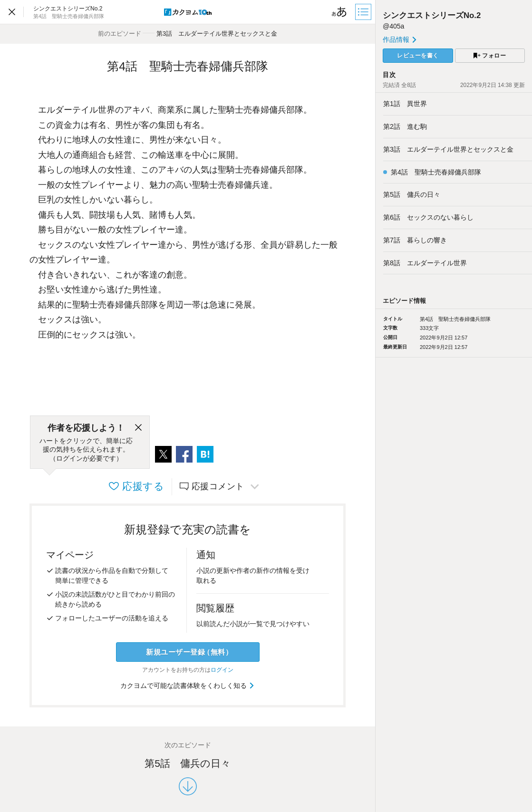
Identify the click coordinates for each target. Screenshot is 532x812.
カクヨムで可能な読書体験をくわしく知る (188, 686)
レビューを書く (418, 56)
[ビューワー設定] (339, 12)
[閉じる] (138, 428)
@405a (393, 26)
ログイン (222, 670)
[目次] (364, 12)
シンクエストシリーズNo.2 (432, 15)
